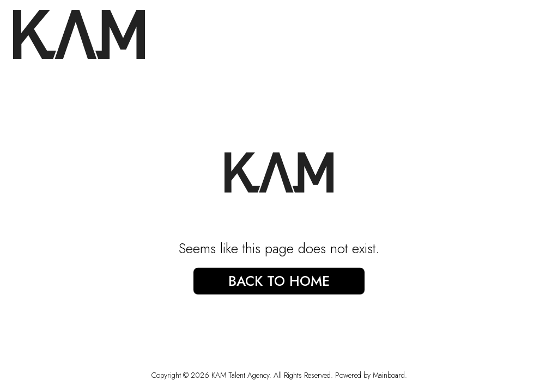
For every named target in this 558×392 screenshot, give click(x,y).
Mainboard (389, 375)
